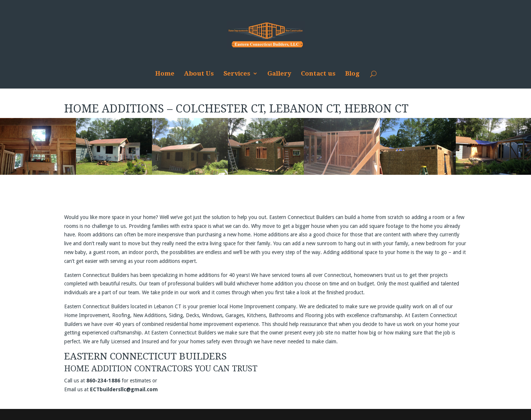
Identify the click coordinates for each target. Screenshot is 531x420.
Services (237, 74)
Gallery (279, 74)
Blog (352, 74)
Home (165, 74)
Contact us (318, 74)
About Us (199, 74)
